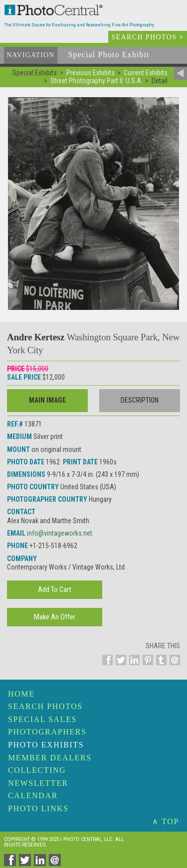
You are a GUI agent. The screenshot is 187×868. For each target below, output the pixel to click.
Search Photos (45, 706)
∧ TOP (166, 821)
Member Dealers (50, 758)
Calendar (33, 796)
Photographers (47, 732)
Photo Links (38, 808)
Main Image (47, 400)
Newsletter (38, 783)
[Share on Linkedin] (133, 666)
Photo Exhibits (46, 745)
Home (21, 694)
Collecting (37, 770)
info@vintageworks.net (60, 533)
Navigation (31, 55)
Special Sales (42, 719)
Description (140, 400)
